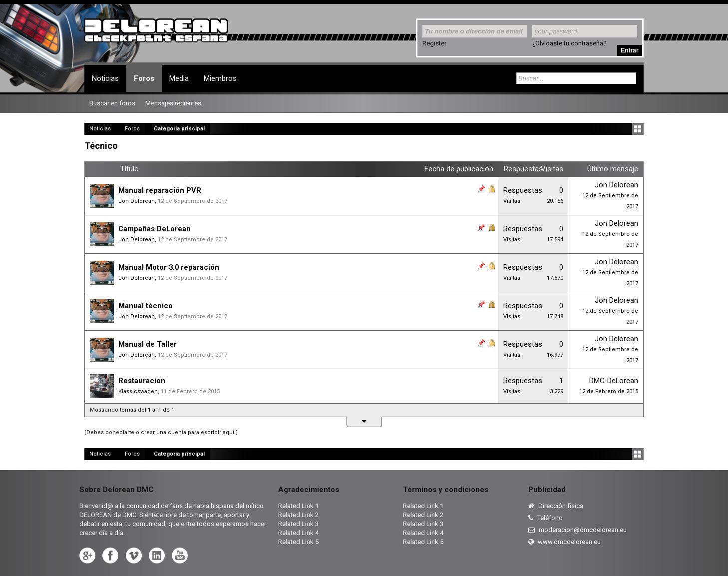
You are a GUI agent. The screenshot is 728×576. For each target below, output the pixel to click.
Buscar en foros (112, 103)
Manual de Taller (148, 344)
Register (434, 43)
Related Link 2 (298, 515)
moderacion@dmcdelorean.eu (577, 530)
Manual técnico (146, 306)
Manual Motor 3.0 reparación (169, 267)
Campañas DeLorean (155, 229)
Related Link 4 (298, 533)
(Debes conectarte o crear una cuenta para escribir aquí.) (161, 432)
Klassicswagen (138, 391)
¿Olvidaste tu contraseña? (569, 43)
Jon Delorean (137, 201)
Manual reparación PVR (160, 190)
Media (179, 78)
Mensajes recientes (173, 103)
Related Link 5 (298, 542)
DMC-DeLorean (614, 381)
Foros (144, 78)
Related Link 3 (298, 524)
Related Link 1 (298, 506)
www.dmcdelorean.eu (564, 542)
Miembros (220, 78)
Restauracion (142, 381)
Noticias (105, 78)
